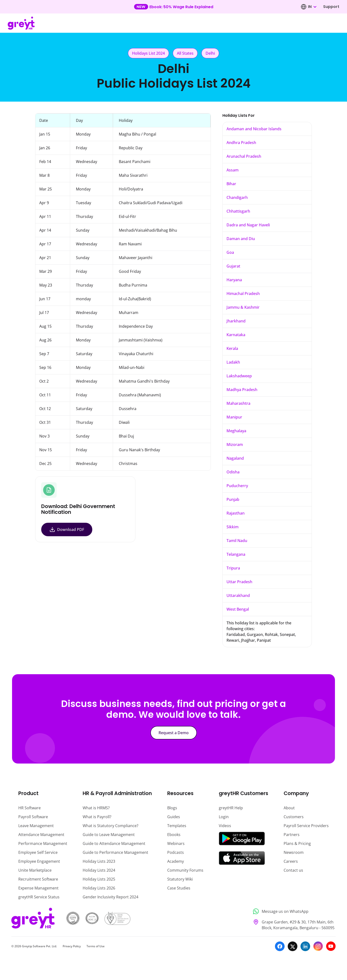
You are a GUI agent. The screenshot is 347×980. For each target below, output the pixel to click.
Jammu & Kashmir (243, 307)
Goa (230, 252)
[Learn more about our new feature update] (174, 7)
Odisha (233, 472)
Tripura (233, 568)
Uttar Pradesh (239, 582)
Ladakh (233, 362)
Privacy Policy (72, 946)
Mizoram (235, 444)
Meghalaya (236, 431)
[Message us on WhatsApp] (293, 911)
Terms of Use (96, 946)
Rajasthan (236, 513)
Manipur (234, 417)
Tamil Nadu (237, 541)
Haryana (234, 280)
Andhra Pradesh (241, 143)
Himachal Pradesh (243, 294)
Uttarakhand (238, 595)
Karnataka (236, 335)
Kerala (232, 348)
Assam (233, 170)
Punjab (233, 499)
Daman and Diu (241, 239)
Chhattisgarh (238, 211)
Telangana (236, 554)
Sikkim (233, 527)
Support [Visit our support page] (331, 7)
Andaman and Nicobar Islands (254, 129)
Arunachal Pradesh (244, 156)
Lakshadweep (239, 376)
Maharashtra (238, 403)
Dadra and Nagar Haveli (248, 225)
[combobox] (312, 7)
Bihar (231, 184)
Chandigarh (237, 197)
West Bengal (238, 609)
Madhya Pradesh (242, 390)
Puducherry (237, 486)
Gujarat (233, 266)
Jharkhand (236, 321)
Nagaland (235, 458)
